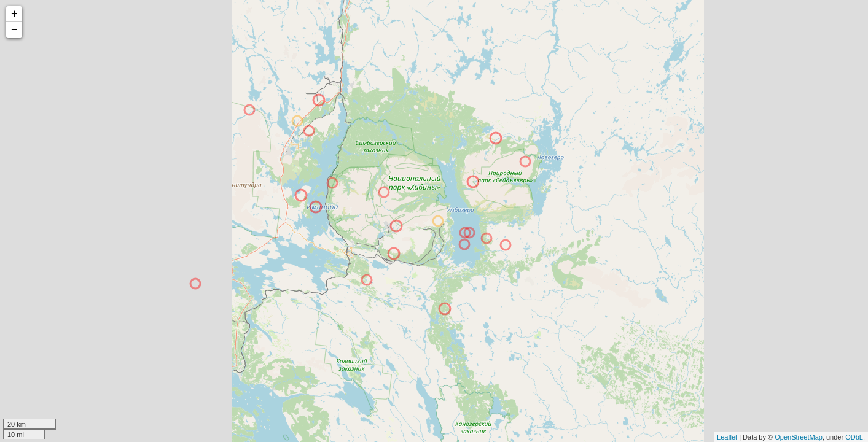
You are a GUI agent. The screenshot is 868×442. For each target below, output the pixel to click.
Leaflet (727, 437)
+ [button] (14, 14)
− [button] (14, 30)
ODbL (854, 437)
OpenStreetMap (799, 437)
